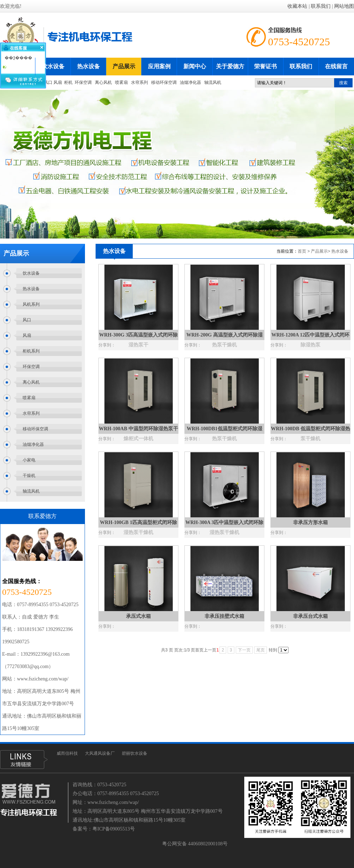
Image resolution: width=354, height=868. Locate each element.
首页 (302, 251)
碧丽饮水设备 (135, 753)
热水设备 (340, 251)
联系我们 (321, 6)
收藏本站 (297, 6)
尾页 (261, 650)
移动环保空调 (164, 82)
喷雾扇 (121, 82)
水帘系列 (139, 82)
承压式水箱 (138, 616)
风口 (48, 82)
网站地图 (344, 6)
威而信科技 (67, 753)
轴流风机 (213, 82)
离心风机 (103, 82)
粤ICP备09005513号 (114, 829)
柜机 (68, 82)
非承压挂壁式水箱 (224, 616)
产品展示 (319, 251)
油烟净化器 (191, 82)
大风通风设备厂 (100, 753)
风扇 (58, 82)
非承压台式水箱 (310, 616)
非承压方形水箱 (310, 522)
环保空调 (83, 82)
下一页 (244, 650)
